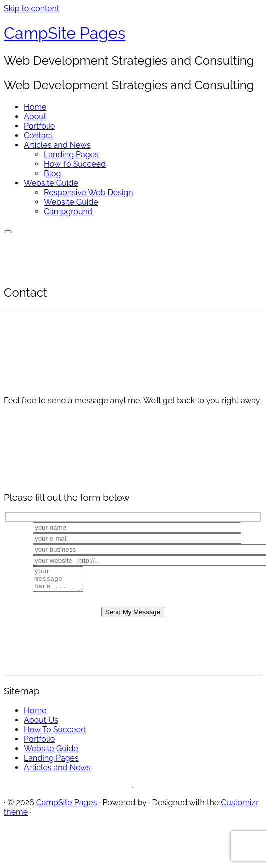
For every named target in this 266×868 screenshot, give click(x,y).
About (35, 117)
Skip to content (32, 9)
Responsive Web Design (89, 193)
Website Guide (51, 183)
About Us (41, 725)
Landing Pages (71, 155)
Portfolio (39, 126)
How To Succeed (75, 164)
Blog (52, 174)
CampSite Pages (65, 33)
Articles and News (57, 145)
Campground (68, 212)
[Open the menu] (8, 232)
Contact (38, 136)
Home (35, 107)
